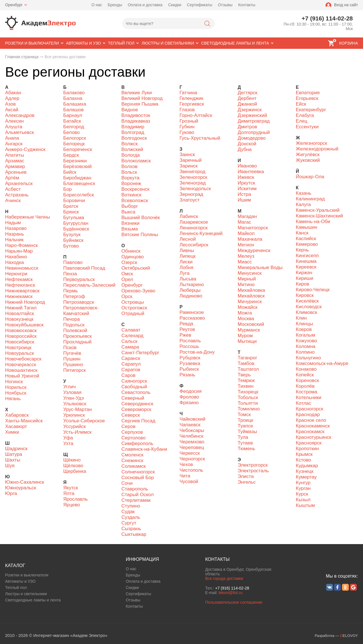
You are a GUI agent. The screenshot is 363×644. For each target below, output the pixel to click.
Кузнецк (305, 471)
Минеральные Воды (260, 268)
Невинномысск (22, 268)
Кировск (305, 295)
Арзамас (15, 161)
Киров (302, 284)
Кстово (303, 460)
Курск (302, 494)
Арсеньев (16, 172)
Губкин (187, 127)
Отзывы (225, 5)
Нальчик (14, 240)
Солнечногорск (138, 472)
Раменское (192, 312)
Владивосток (136, 115)
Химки (12, 432)
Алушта (14, 127)
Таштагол (248, 369)
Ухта (68, 443)
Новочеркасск (21, 365)
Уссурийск (74, 426)
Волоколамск (136, 161)
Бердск (71, 155)
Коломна (306, 346)
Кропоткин (307, 449)
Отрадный (133, 313)
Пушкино (73, 365)
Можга (245, 313)
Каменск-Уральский (318, 210)
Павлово (73, 262)
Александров (20, 115)
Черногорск (192, 459)
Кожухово (306, 341)
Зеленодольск (195, 189)
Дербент (247, 98)
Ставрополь (135, 489)
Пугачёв (72, 353)
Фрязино (189, 403)
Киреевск (306, 267)
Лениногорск (194, 228)
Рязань (187, 375)
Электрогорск (253, 465)
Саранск (131, 358)
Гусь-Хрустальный (200, 138)
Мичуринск (250, 302)
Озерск (129, 262)
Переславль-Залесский (89, 285)
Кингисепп (307, 256)
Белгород (74, 127)
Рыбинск (189, 369)
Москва (246, 319)
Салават (131, 330)
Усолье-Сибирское (84, 421)
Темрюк (246, 380)
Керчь (302, 250)
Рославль (190, 341)
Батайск (72, 121)
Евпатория (308, 93)
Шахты (13, 460)
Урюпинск (74, 415)
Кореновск (307, 380)
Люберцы (190, 290)
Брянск (71, 212)
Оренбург (14, 5)
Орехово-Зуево (138, 291)
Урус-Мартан (78, 409)
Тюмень (246, 449)
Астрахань (17, 195)
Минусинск (250, 273)
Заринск (189, 166)
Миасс (245, 262)
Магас (244, 222)
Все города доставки (224, 578)
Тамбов (246, 363)
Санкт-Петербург (140, 353)
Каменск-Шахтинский (319, 216)
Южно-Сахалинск (25, 482)
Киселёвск (307, 301)
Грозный (189, 121)
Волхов (129, 166)
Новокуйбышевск (24, 325)
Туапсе (245, 426)
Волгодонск (134, 138)
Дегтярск (248, 93)
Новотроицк (18, 348)
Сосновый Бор (138, 478)
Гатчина (188, 93)
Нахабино (16, 257)
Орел (127, 279)
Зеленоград (193, 183)
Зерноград (191, 194)
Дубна (245, 149)
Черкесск (190, 453)
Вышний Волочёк (141, 218)
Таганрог (247, 358)
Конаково (306, 369)
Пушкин (72, 359)
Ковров (304, 329)
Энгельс (247, 482)
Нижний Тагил (21, 308)
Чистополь (191, 470)
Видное (130, 110)
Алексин (14, 121)
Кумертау (306, 477)
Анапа (12, 138)
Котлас (303, 403)
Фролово (189, 397)
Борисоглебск (79, 195)
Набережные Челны (28, 217)
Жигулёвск (308, 155)
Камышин (307, 227)
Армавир (15, 166)
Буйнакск (73, 240)
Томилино (249, 409)
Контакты (247, 5)
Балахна (73, 98)
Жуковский (308, 160)
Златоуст (190, 200)
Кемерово (307, 244)
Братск (71, 206)
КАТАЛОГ (15, 566)
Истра (244, 194)
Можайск (248, 307)
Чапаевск (190, 425)
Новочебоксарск (23, 359)
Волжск (130, 144)
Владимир (133, 127)
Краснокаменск (313, 426)
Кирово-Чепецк (313, 290)
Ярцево (72, 505)
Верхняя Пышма (140, 104)
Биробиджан (77, 178)
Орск (127, 296)
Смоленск (132, 455)
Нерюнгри (16, 274)
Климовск (306, 312)
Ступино (131, 506)
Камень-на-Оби (313, 222)
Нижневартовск (22, 291)
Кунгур (303, 483)
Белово (71, 132)
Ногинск (14, 382)
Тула (243, 437)
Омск (127, 274)
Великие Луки (137, 93)
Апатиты (15, 155)
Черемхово (192, 442)
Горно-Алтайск (196, 115)
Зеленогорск (193, 177)
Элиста (246, 476)
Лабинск (189, 216)
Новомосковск (21, 331)
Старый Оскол (138, 495)
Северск (131, 415)
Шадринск (16, 449)
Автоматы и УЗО (20, 581)
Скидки (175, 5)
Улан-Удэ (73, 398)
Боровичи (74, 201)
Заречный (191, 160)
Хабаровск (17, 415)
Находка (14, 262)
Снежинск (132, 461)
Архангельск (19, 183)
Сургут (129, 523)
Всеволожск (135, 201)
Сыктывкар (134, 534)
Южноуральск (21, 488)
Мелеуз (246, 256)
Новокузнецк (19, 319)
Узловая (72, 392)
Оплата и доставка (145, 5)
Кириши (304, 278)
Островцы (133, 302)
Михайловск (251, 296)
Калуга (303, 204)
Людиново (191, 296)
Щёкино (72, 460)
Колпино (305, 352)
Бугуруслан (76, 223)
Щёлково (73, 466)
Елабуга (305, 115)
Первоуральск (79, 279)
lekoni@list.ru (231, 593)
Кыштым (305, 505)
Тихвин (246, 386)
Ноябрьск (16, 393)
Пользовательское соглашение (234, 602)
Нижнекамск (19, 296)
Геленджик (191, 98)
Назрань (15, 234)
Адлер (12, 98)
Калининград (310, 199)
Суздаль (131, 517)
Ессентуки (307, 127)
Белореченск (78, 149)
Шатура (14, 454)
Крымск (304, 454)
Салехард (132, 336)
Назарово (16, 228)
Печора (71, 319)
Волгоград (133, 132)
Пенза (70, 274)
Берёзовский (77, 166)
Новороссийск (21, 336)
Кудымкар (307, 466)
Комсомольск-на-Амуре (322, 363)
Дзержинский (252, 115)
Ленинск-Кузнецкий (201, 233)
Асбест (13, 189)
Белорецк (74, 144)
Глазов (187, 110)
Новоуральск (20, 353)
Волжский (132, 149)
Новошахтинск (21, 370)
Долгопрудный (254, 132)
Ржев (185, 335)
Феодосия (191, 391)
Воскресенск (135, 189)
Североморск (136, 409)
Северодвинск (137, 404)
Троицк (245, 420)
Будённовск (76, 229)
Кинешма (306, 261)
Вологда (131, 155)
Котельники (309, 397)
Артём (12, 178)
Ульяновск (75, 404)
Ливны (187, 250)
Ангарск (14, 144)
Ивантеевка (251, 172)
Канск (302, 233)
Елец (301, 121)
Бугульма (74, 218)
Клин (301, 318)
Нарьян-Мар (19, 251)
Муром (245, 336)
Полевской (75, 331)
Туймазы (247, 432)
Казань (304, 193)
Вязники (130, 223)
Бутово (71, 246)
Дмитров (247, 127)
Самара (130, 347)
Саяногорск (134, 381)
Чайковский (192, 419)
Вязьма (130, 229)
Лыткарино (192, 285)
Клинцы (304, 324)
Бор (67, 189)
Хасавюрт (16, 426)
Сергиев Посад (138, 421)
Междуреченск (254, 250)
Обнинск (131, 251)
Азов (10, 104)
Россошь (189, 346)
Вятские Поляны (140, 235)
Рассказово (192, 318)
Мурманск (249, 330)
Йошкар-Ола (310, 177)
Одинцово (133, 257)
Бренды (115, 5)
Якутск (71, 488)
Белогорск (75, 138)
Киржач (304, 273)
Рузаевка (190, 363)
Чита (185, 476)
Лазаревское (194, 222)
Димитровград (254, 121)
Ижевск (246, 177)
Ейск (301, 104)
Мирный (247, 279)
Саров (128, 375)
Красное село (311, 420)
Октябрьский (136, 268)
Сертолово (133, 438)
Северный (133, 398)
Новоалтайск (20, 313)
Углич (69, 387)
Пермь (71, 291)
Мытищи (247, 341)
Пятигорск (74, 370)
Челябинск (191, 436)
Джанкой (247, 104)
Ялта (69, 493)
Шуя (10, 466)
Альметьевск (20, 132)
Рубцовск (190, 358)
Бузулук (72, 235)
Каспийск (306, 239)
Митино (246, 285)
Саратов (131, 370)
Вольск (129, 172)
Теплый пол (16, 588)
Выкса (128, 212)
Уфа (68, 438)
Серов (128, 426)
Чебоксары (192, 430)
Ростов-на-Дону (197, 352)
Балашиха (75, 104)
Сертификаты (200, 5)
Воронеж (131, 183)
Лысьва (188, 279)
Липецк (188, 256)
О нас (97, 5)
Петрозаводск (79, 302)
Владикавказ (136, 121)
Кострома (307, 392)
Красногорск (310, 409)
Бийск (70, 172)
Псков (70, 348)
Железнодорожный (317, 149)
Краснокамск (310, 432)
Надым (13, 223)
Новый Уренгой (22, 376)
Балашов (73, 110)
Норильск (16, 387)
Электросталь (253, 471)
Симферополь (137, 443)
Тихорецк (248, 392)
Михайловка (251, 290)
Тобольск (248, 397)
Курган (303, 488)
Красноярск (309, 443)
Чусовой (189, 482)
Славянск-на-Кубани (144, 449)
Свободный (134, 387)
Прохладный (77, 342)
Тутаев (245, 443)
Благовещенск (79, 183)
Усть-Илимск (77, 432)
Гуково (187, 132)
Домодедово (252, 138)
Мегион (246, 245)
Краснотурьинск (314, 437)
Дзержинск (250, 110)
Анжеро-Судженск (25, 149)
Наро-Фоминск (21, 245)
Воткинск (131, 195)
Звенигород (192, 172)
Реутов (187, 329)
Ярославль (75, 499)
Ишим (244, 200)
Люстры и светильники (26, 594)
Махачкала (250, 239)
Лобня (186, 268)
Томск (244, 415)
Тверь (244, 375)
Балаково (74, 93)
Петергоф (74, 296)
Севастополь (136, 392)
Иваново (247, 166)
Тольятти (248, 403)
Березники (75, 161)
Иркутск (246, 183)
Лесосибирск (194, 245)
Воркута (130, 178)
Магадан (247, 216)
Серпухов (132, 432)
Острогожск (134, 308)
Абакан (13, 93)
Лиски (186, 262)
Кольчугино (308, 358)
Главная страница (22, 57)
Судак (128, 512)
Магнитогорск (253, 228)
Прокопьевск (78, 336)
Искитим (247, 189)
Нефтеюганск (20, 285)
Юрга (11, 493)
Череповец (192, 447)
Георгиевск (192, 104)
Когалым (305, 335)
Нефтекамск (19, 279)
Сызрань (131, 529)
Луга (184, 273)
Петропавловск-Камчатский (81, 311)
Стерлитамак (136, 500)
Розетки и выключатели (27, 575)
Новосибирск (20, 342)
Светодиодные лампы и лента (33, 600)
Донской (247, 144)
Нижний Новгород (25, 302)
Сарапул (131, 364)
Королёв (305, 386)
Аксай (12, 110)
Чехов (186, 464)
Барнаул (73, 115)
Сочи (127, 483)
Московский (251, 324)
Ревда (186, 324)
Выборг (130, 206)
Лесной (188, 239)
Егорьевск (307, 98)
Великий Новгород (142, 98)
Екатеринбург (311, 110)
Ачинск (13, 201)
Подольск (74, 325)
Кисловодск (309, 307)
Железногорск (312, 143)
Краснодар (308, 415)
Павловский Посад (84, 268)
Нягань (13, 399)
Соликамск (134, 466)
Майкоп (246, 233)
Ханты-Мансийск (24, 421)
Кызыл (303, 500)
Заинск (187, 155)
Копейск (305, 375)
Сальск (129, 341)
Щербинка (75, 471)
